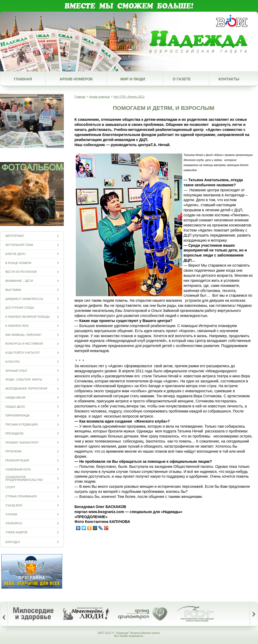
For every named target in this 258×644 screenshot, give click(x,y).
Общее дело (15, 406)
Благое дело (15, 254)
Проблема (13, 451)
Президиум (14, 433)
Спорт (10, 487)
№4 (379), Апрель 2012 (129, 97)
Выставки (13, 290)
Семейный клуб (18, 469)
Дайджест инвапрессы (24, 299)
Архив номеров (76, 79)
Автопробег (15, 236)
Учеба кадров (16, 532)
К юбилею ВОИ (17, 326)
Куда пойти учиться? (23, 353)
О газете (182, 79)
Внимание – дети (19, 281)
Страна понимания (21, 496)
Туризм (11, 514)
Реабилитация (17, 461)
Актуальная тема (19, 245)
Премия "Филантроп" (22, 442)
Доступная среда (20, 308)
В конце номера (18, 263)
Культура (13, 362)
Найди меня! (15, 397)
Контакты (229, 79)
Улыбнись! (14, 523)
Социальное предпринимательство (24, 478)
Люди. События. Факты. (24, 380)
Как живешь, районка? (23, 335)
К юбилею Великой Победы (28, 317)
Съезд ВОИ (14, 505)
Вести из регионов (21, 272)
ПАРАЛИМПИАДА (17, 416)
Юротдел (13, 542)
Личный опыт (16, 371)
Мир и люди (133, 79)
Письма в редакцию (22, 425)
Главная (23, 79)
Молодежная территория (26, 389)
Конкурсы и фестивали (24, 344)
